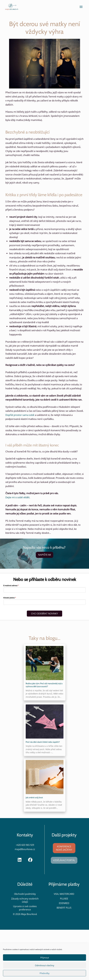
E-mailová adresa (10, 586)
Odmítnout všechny (45, 965)
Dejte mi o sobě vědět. (18, 497)
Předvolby (45, 973)
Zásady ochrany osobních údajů (25, 900)
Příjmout (45, 958)
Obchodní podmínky (25, 894)
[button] (81, 7)
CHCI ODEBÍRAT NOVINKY (44, 614)
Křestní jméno (9, 598)
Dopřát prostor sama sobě (20, 415)
